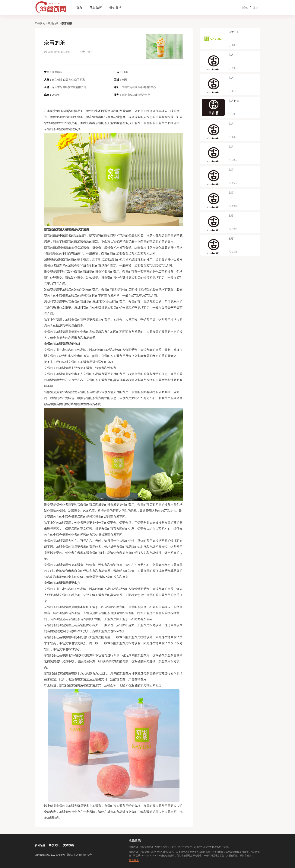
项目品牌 (96, 7)
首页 (79, 7)
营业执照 (134, 860)
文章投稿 (68, 845)
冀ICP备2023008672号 (79, 855)
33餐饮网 (40, 23)
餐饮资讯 (115, 7)
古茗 (231, 55)
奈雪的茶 (234, 32)
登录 (245, 7)
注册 (255, 7)
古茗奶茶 (234, 101)
